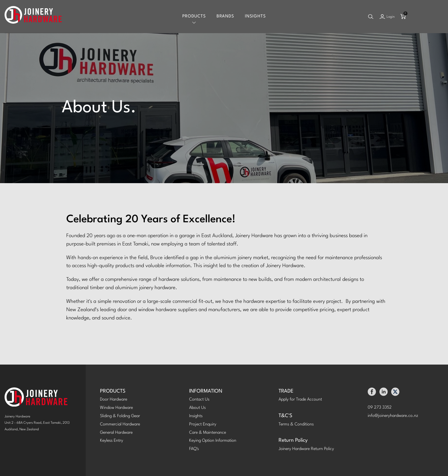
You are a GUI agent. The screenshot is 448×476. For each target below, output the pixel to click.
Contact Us (199, 400)
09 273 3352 (380, 408)
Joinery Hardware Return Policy (306, 449)
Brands (225, 16)
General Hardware (116, 433)
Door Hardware (114, 400)
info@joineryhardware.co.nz (393, 416)
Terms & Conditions (296, 424)
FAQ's (194, 449)
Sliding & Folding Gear (120, 416)
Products (194, 16)
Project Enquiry (203, 424)
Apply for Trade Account (300, 400)
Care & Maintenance (208, 433)
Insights (255, 16)
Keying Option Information (213, 441)
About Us (197, 408)
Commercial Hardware (120, 424)
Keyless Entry (112, 441)
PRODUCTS (113, 391)
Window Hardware (116, 408)
